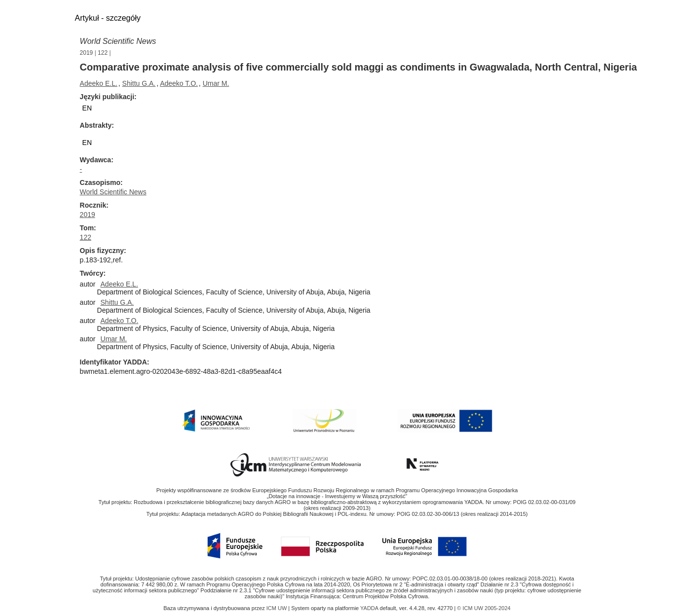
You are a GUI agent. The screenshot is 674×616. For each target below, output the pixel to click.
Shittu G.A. (139, 83)
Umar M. (216, 83)
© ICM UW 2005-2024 (484, 608)
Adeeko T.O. (179, 83)
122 (103, 53)
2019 (87, 53)
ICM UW (278, 608)
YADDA (370, 608)
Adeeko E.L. (99, 83)
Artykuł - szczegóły (108, 18)
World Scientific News (118, 41)
